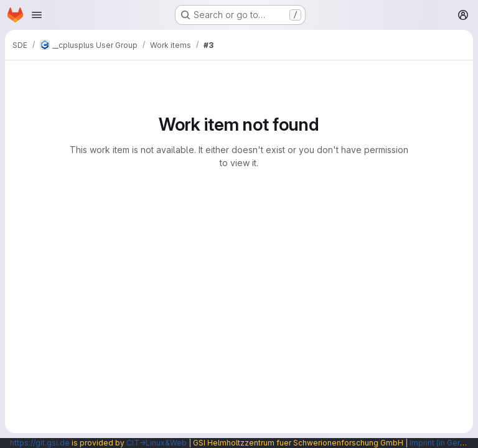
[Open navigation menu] (37, 15)
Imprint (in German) (444, 443)
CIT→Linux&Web (157, 443)
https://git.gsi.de (40, 443)
